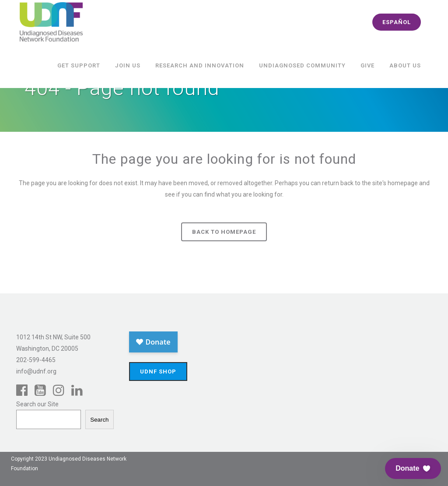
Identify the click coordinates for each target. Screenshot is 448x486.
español (397, 22)
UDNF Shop (158, 372)
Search (99, 420)
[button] (413, 468)
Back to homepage (224, 232)
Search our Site (37, 404)
